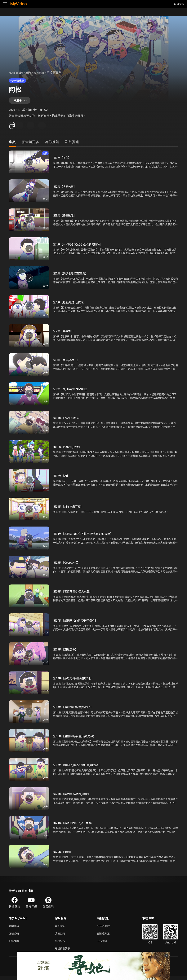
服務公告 (61, 944)
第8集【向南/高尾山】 (67, 362)
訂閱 (16, 127)
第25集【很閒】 (63, 853)
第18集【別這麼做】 (66, 651)
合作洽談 (105, 944)
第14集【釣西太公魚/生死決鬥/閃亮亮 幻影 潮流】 (85, 535)
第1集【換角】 (63, 159)
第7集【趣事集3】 (65, 333)
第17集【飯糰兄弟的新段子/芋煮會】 (77, 622)
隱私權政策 (107, 936)
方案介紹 (15, 928)
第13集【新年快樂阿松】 (69, 508)
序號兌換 (179, 4)
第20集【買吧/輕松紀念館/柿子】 (75, 709)
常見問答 (61, 928)
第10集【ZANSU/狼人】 (69, 420)
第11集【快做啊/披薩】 (68, 448)
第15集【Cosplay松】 (67, 564)
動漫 (32, 72)
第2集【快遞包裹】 (65, 188)
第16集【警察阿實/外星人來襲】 (74, 593)
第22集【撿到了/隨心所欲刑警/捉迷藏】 (79, 767)
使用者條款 (107, 928)
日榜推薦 (15, 944)
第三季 (19, 101)
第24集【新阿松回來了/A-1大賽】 (75, 824)
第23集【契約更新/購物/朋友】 (73, 796)
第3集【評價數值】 (65, 217)
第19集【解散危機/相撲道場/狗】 (75, 680)
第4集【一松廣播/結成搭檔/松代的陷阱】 (80, 246)
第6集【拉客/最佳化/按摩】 (71, 304)
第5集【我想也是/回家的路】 (72, 275)
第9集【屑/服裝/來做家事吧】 (72, 391)
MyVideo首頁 (18, 72)
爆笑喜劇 (43, 72)
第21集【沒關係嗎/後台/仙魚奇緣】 (76, 738)
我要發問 (61, 936)
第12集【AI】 (62, 477)
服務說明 (15, 936)
